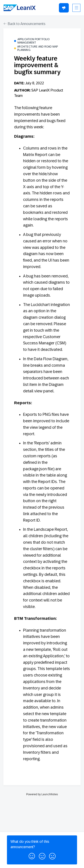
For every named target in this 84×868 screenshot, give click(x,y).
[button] (32, 855)
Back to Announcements (25, 24)
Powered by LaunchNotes (42, 794)
